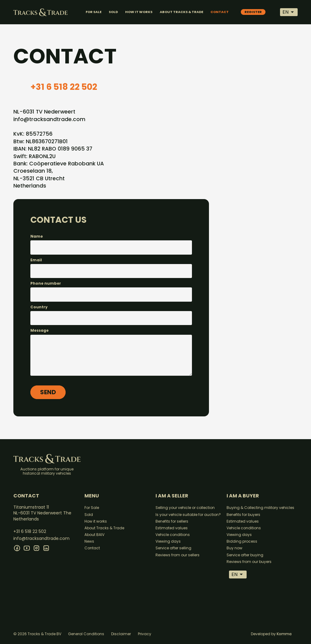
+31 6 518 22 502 (64, 87)
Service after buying (245, 555)
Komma (284, 634)
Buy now (234, 548)
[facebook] (17, 548)
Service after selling (173, 548)
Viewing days (168, 541)
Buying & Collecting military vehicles (260, 508)
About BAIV (94, 535)
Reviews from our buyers (249, 562)
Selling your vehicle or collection (185, 508)
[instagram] (36, 548)
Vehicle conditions (173, 535)
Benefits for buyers (243, 515)
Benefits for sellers (172, 521)
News (89, 541)
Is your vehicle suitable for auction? (188, 515)
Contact (92, 548)
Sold (89, 515)
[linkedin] (46, 548)
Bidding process (242, 541)
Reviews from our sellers (178, 555)
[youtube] (27, 548)
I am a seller (172, 496)
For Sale (92, 508)
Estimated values (172, 528)
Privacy (145, 634)
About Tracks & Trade (104, 528)
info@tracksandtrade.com (49, 119)
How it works (96, 521)
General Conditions (86, 634)
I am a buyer (243, 496)
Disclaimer (121, 634)
